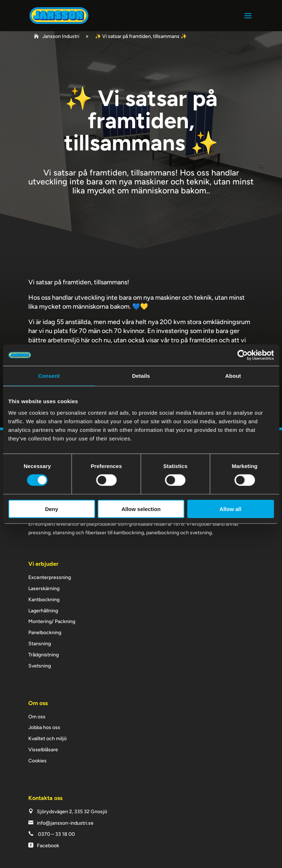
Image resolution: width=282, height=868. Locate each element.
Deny (52, 509)
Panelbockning (45, 633)
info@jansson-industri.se (65, 823)
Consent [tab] (49, 376)
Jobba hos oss (44, 727)
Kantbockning (44, 600)
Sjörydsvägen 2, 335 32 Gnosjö (72, 812)
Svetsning (40, 666)
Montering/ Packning (52, 621)
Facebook (48, 846)
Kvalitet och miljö (47, 739)
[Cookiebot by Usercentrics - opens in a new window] (242, 355)
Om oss (37, 717)
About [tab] (233, 376)
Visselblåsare (43, 750)
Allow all (231, 509)
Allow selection (141, 509)
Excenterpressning (50, 577)
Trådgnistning (44, 655)
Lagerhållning (43, 611)
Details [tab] (141, 376)
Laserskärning (44, 589)
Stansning (40, 644)
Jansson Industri (61, 36)
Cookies (37, 761)
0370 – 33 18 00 (56, 834)
